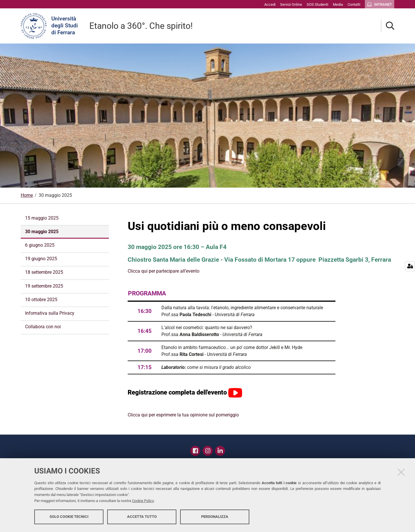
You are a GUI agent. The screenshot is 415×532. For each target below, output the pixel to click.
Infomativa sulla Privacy (50, 313)
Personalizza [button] (215, 517)
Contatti (237, 449)
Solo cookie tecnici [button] (69, 517)
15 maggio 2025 (42, 218)
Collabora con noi (43, 327)
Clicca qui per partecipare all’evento (164, 271)
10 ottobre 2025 (41, 300)
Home (27, 195)
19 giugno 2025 (41, 259)
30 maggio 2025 (42, 232)
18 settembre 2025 (44, 272)
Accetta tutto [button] (142, 517)
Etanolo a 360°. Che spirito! (141, 26)
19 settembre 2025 (44, 286)
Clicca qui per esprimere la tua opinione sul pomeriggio (183, 415)
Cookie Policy (143, 501)
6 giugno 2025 (40, 245)
